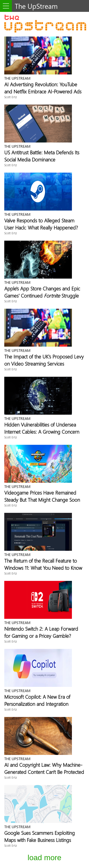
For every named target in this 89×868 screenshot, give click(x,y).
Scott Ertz (11, 97)
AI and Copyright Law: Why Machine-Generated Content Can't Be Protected (44, 768)
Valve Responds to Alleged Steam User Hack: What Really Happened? (41, 224)
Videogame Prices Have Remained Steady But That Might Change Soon (42, 496)
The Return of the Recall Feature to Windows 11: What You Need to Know (43, 564)
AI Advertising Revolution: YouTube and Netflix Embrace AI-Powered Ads (43, 88)
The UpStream (17, 78)
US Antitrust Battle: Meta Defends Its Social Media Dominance (42, 156)
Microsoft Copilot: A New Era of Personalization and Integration (37, 700)
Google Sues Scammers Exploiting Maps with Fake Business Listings (40, 836)
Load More (44, 858)
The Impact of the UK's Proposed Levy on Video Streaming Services (44, 360)
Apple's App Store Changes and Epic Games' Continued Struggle (42, 292)
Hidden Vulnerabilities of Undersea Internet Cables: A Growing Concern (42, 428)
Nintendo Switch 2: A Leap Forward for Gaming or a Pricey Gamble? (41, 632)
